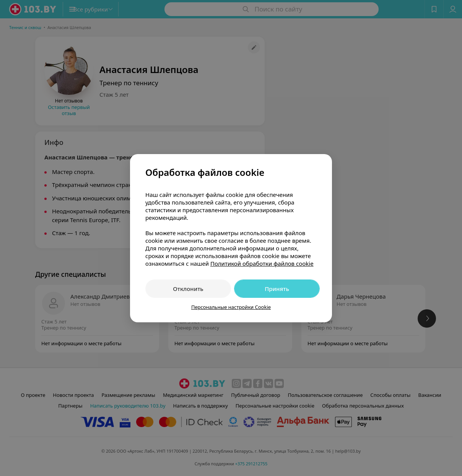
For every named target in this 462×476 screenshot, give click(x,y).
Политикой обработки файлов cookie (262, 263)
